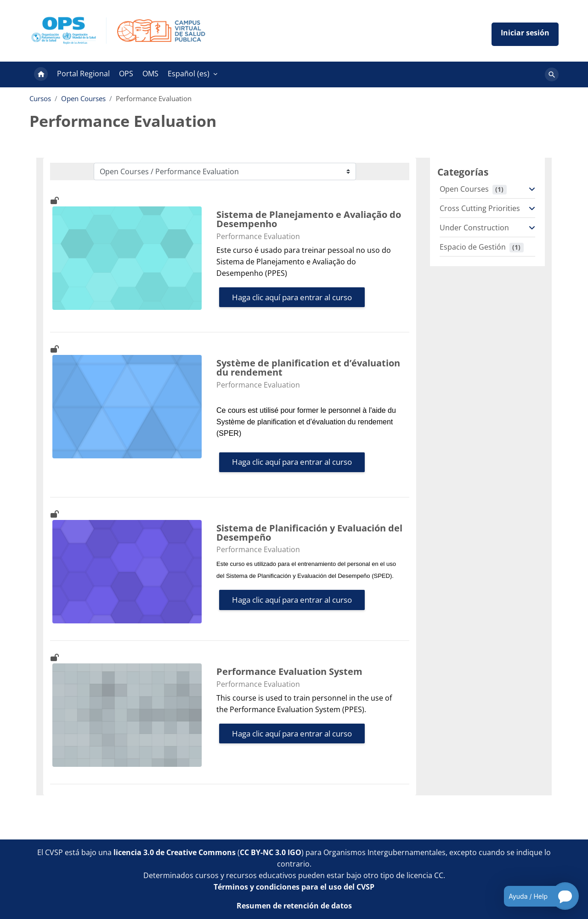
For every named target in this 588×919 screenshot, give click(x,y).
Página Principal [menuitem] (41, 74)
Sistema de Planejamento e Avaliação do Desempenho (309, 220)
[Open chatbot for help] (534, 896)
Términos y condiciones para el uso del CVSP (294, 887)
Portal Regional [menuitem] (83, 74)
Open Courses (83, 98)
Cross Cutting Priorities (480, 208)
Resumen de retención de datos (294, 906)
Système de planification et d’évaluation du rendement (308, 368)
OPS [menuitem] (126, 74)
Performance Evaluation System (289, 671)
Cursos (40, 98)
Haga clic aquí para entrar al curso (292, 297)
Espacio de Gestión (473, 247)
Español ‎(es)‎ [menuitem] (189, 74)
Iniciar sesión (525, 34)
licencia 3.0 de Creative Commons (175, 852)
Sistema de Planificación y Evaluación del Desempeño (309, 533)
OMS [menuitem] (150, 74)
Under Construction (474, 228)
